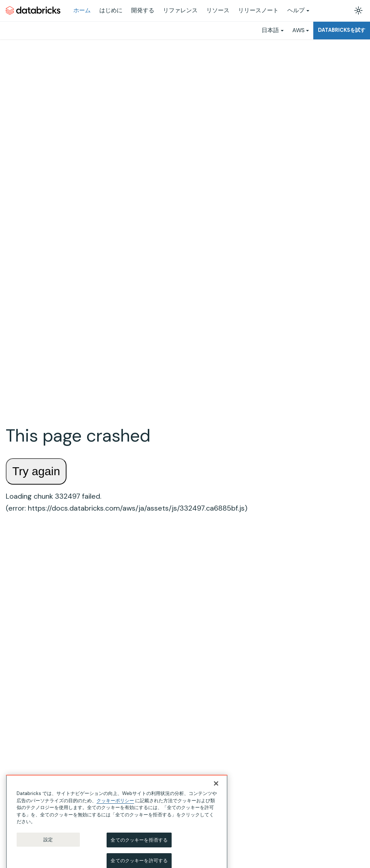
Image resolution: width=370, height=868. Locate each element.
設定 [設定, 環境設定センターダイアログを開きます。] (48, 844)
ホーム (82, 10)
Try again (36, 471)
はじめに (111, 10)
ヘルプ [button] (296, 10)
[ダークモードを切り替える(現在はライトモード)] (358, 10)
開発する (143, 10)
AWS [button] (298, 30)
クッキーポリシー (115, 805)
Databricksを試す (342, 30)
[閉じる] (216, 788)
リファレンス (180, 10)
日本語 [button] (270, 30)
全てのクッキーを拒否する (139, 844)
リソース (218, 10)
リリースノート (258, 10)
